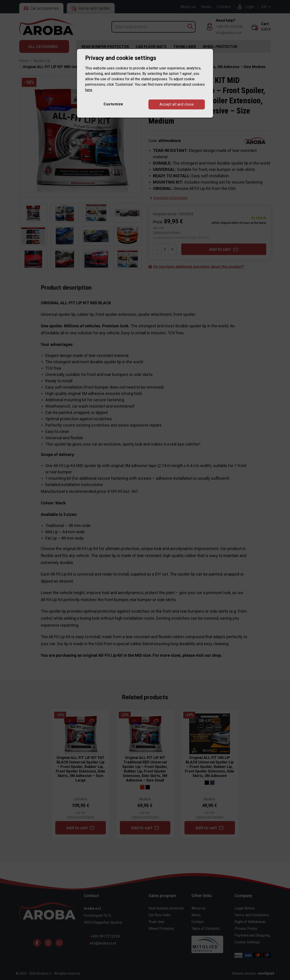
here (89, 90)
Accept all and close (177, 104)
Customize (113, 104)
